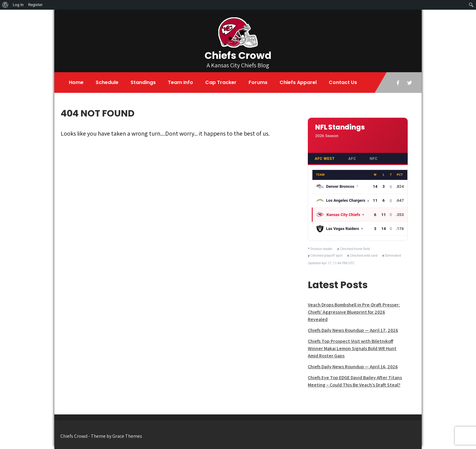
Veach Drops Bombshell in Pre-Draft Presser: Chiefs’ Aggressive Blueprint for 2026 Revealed (354, 312)
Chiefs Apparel (298, 82)
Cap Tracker (221, 82)
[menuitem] (5, 5)
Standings (143, 82)
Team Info (180, 82)
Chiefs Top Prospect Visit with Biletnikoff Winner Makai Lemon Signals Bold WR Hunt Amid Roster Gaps (352, 348)
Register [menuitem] (36, 5)
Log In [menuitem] (18, 5)
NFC (374, 159)
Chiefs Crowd (238, 55)
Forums (258, 82)
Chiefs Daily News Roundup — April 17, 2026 (353, 330)
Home (76, 82)
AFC (352, 159)
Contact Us (343, 82)
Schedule (107, 82)
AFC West (325, 159)
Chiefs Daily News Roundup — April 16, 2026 (353, 367)
